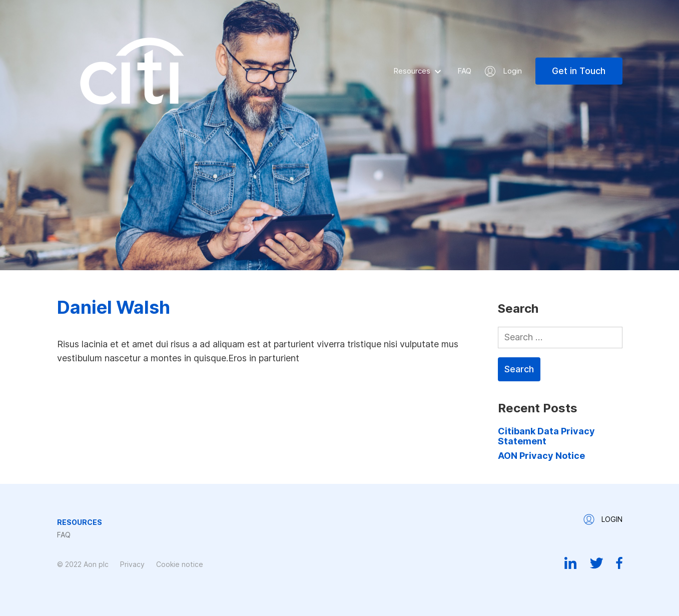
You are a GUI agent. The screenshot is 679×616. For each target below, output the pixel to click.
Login (512, 71)
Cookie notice (180, 564)
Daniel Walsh (114, 307)
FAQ (464, 71)
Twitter (596, 563)
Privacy (132, 564)
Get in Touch (579, 71)
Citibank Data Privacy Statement (546, 436)
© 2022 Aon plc (83, 564)
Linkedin (571, 563)
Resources (412, 71)
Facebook (619, 563)
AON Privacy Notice (541, 456)
